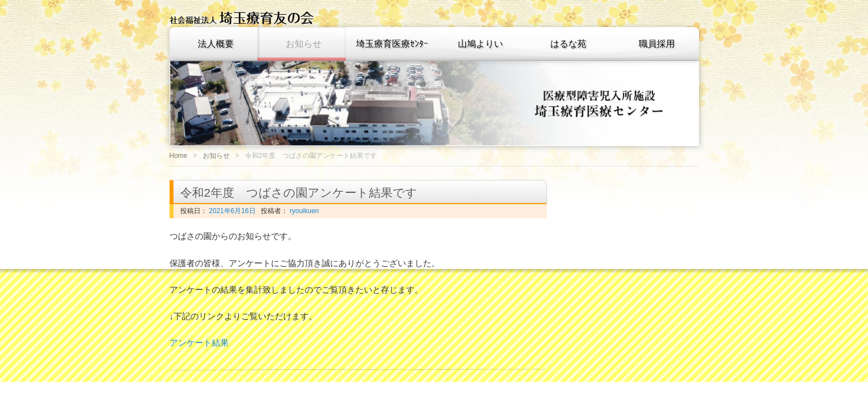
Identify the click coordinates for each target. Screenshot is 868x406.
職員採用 (657, 44)
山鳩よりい (480, 44)
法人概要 (216, 44)
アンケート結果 (199, 343)
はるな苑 (568, 44)
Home (179, 156)
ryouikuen (303, 211)
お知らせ (304, 44)
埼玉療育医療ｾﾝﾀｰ (392, 44)
